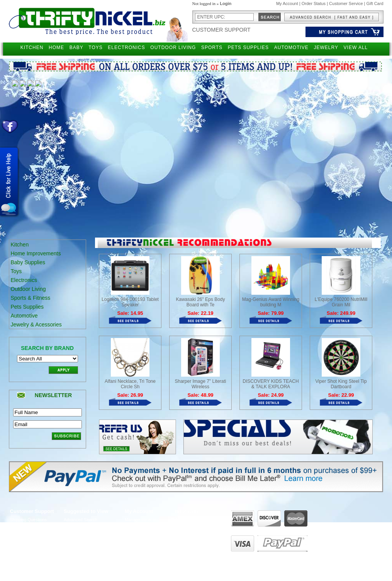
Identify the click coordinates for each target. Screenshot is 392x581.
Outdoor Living (28, 289)
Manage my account (144, 520)
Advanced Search (81, 520)
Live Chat (184, 541)
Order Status (314, 3)
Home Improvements (36, 253)
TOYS (95, 48)
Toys (16, 271)
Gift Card (375, 3)
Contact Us (185, 527)
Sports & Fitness (31, 298)
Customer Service (346, 3)
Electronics (24, 280)
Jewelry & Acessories (36, 324)
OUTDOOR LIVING (173, 48)
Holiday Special (78, 549)
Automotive (24, 316)
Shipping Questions (28, 520)
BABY (76, 48)
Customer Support (221, 30)
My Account (287, 3)
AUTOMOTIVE (291, 48)
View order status (141, 541)
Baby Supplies (28, 262)
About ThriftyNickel (193, 520)
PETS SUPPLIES (248, 48)
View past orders (141, 527)
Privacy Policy (23, 534)
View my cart (137, 534)
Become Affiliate (79, 556)
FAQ (179, 534)
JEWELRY (326, 48)
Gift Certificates (78, 534)
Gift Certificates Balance (87, 541)
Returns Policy (24, 527)
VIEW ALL (356, 48)
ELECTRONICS (126, 48)
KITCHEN (32, 48)
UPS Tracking (138, 556)
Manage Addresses (143, 549)
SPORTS (212, 48)
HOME (56, 48)
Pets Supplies (27, 307)
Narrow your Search (83, 527)
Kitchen (20, 245)
